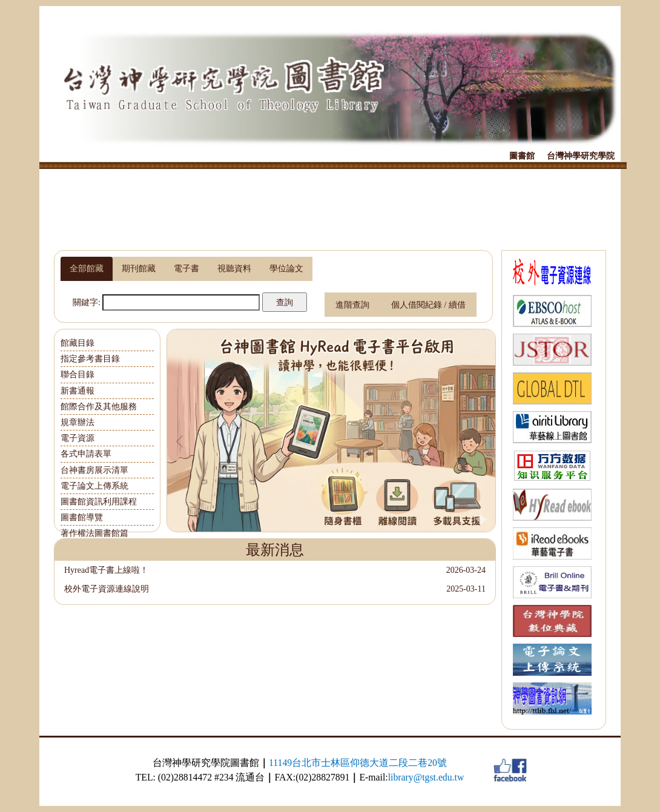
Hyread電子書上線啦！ (106, 570)
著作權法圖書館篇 (94, 533)
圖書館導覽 (82, 517)
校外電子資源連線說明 (107, 589)
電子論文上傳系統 (94, 486)
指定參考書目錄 (90, 359)
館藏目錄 (78, 343)
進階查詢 (352, 305)
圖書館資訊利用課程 (99, 502)
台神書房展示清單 (94, 470)
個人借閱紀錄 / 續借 (428, 305)
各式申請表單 (86, 454)
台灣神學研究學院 (581, 156)
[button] (182, 441)
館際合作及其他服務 (99, 407)
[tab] (87, 269)
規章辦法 (78, 422)
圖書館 (522, 156)
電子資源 (78, 438)
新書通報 (78, 391)
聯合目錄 (78, 375)
